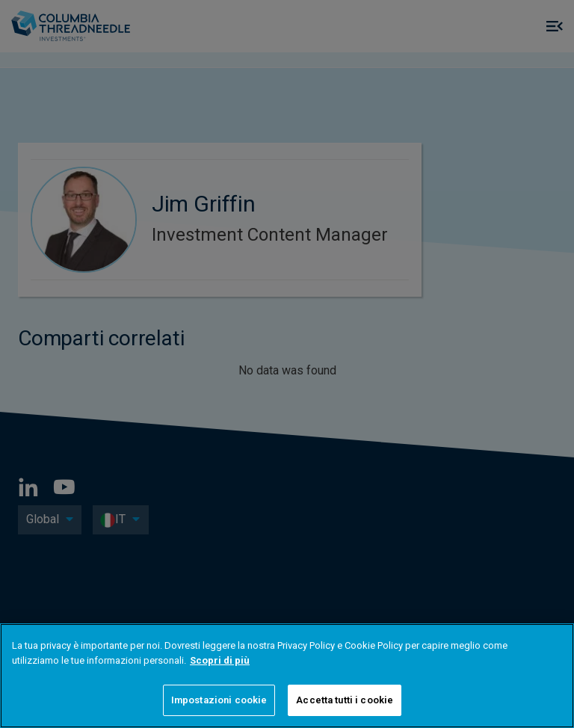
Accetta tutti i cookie (345, 700)
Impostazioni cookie (219, 700)
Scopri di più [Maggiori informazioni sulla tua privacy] (220, 660)
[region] (287, 676)
